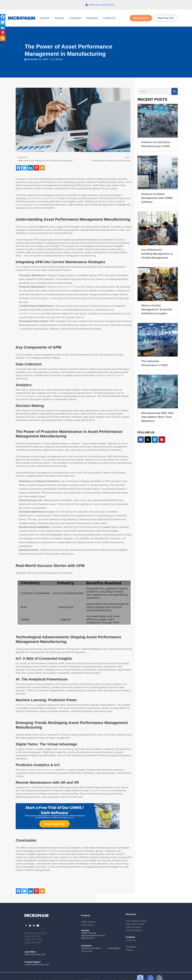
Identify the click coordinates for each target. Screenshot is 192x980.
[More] (42, 168)
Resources (93, 18)
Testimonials (87, 951)
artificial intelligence (26, 396)
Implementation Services (93, 936)
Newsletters (131, 947)
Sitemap (129, 950)
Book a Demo (141, 921)
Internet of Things (71, 287)
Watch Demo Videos (135, 924)
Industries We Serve (91, 948)
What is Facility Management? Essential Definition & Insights (157, 309)
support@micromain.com (37, 965)
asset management (26, 205)
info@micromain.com (35, 954)
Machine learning (25, 705)
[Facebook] (19, 168)
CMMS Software (89, 922)
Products (45, 18)
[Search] (175, 91)
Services (60, 18)
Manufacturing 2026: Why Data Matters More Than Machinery (158, 417)
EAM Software (88, 925)
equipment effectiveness (108, 375)
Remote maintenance (102, 791)
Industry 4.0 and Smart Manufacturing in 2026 (156, 144)
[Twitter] (24, 168)
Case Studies (114, 948)
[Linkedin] (30, 168)
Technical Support (134, 930)
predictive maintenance (43, 770)
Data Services (88, 938)
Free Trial (130, 921)
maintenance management (41, 198)
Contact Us (109, 18)
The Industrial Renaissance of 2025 (155, 363)
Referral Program (134, 927)
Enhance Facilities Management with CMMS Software (157, 198)
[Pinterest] (36, 168)
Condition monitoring (30, 313)
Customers (76, 18)
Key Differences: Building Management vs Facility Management (157, 254)
